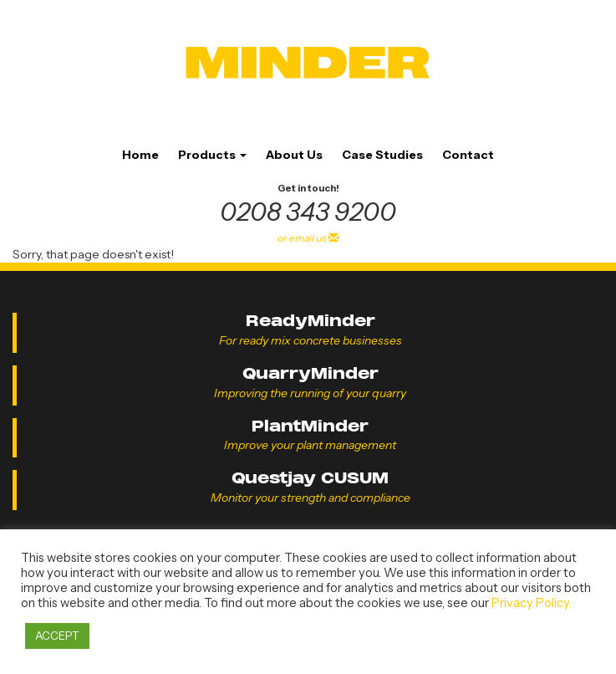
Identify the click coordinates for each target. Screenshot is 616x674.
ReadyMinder (311, 321)
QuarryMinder (311, 373)
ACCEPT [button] (57, 636)
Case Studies (382, 155)
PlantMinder (310, 426)
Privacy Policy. (532, 603)
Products (212, 155)
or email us (308, 238)
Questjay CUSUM (310, 478)
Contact (468, 155)
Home (140, 155)
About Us (294, 155)
